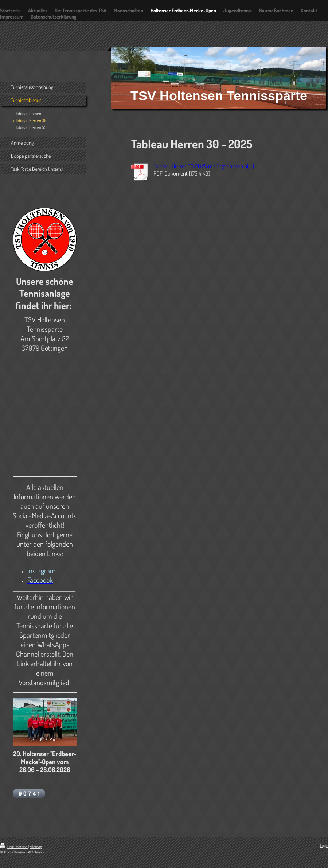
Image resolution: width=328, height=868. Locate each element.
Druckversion (14, 847)
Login (324, 845)
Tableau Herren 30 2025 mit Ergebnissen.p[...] (204, 166)
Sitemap (36, 847)
